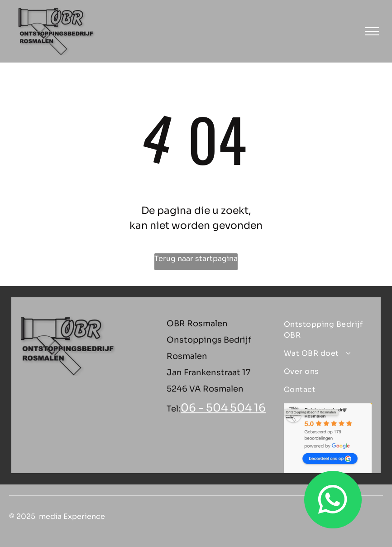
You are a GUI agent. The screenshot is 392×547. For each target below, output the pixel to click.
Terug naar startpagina (196, 259)
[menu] (372, 31)
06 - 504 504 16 (223, 408)
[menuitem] (324, 330)
